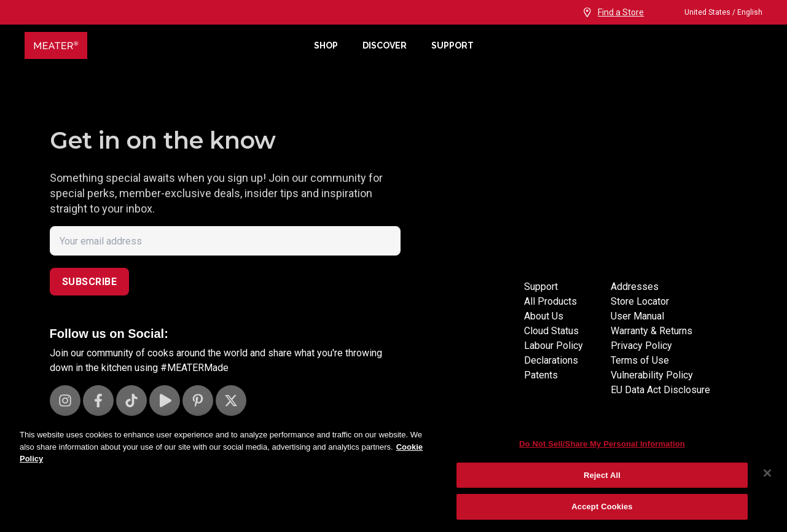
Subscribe (90, 282)
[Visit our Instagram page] (65, 401)
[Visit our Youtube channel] (165, 401)
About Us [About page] (544, 331)
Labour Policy (554, 360)
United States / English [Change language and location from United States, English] (712, 12)
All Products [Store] (550, 316)
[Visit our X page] (231, 401)
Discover (385, 45)
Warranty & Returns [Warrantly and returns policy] (652, 331)
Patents (541, 390)
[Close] (767, 473)
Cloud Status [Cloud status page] (551, 346)
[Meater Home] (163, 45)
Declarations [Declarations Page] (551, 375)
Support (452, 45)
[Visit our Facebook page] (98, 401)
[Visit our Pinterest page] (198, 401)
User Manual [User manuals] (637, 316)
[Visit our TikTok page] (131, 401)
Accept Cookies (602, 507)
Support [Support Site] (541, 301)
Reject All (602, 475)
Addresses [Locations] (635, 301)
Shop (326, 45)
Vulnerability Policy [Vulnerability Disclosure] (652, 375)
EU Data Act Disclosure (660, 390)
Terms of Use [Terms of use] (640, 360)
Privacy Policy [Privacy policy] (641, 346)
